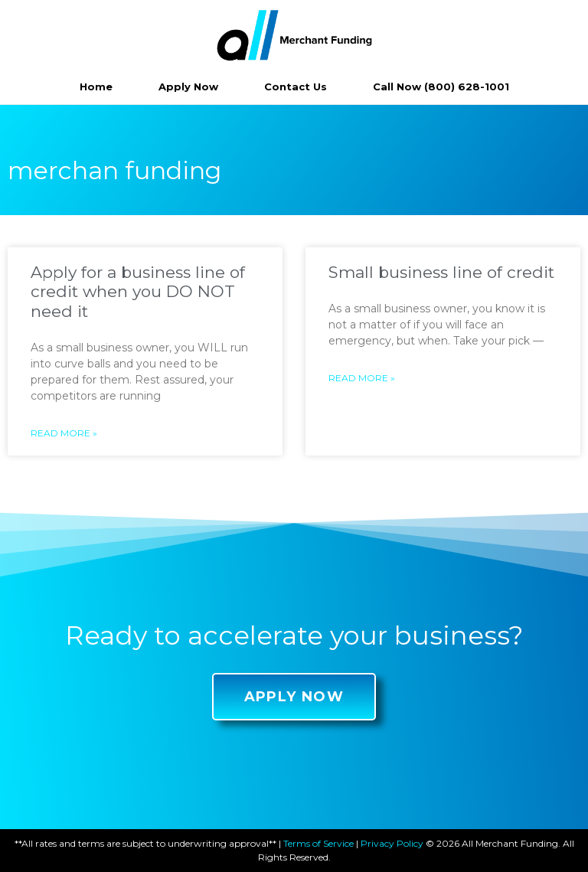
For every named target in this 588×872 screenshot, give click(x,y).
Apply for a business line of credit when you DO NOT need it (138, 291)
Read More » (64, 433)
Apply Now (188, 87)
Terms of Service (318, 843)
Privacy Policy (392, 843)
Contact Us (296, 87)
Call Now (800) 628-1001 (441, 87)
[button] (294, 697)
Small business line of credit (441, 272)
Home (96, 87)
